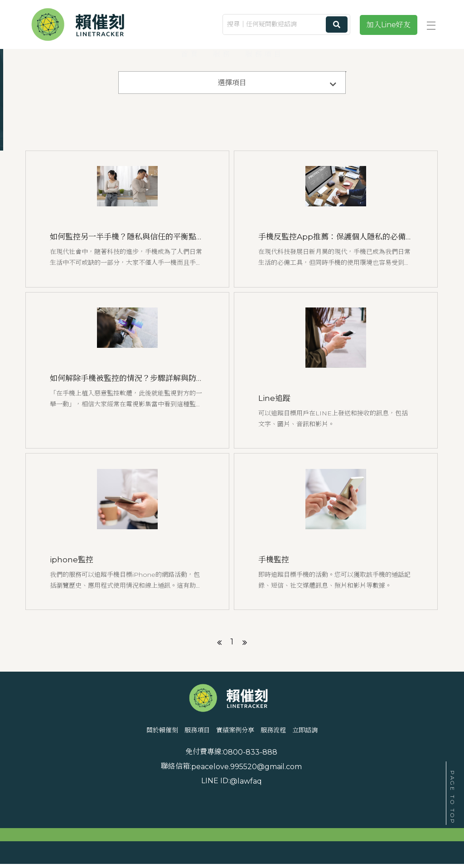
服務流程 (301, 768)
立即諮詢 (358, 768)
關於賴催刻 (110, 768)
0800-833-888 (146, 793)
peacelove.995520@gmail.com (352, 793)
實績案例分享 (236, 768)
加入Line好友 (389, 25)
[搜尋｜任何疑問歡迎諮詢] (286, 24)
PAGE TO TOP (452, 798)
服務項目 (171, 768)
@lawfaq (142, 807)
